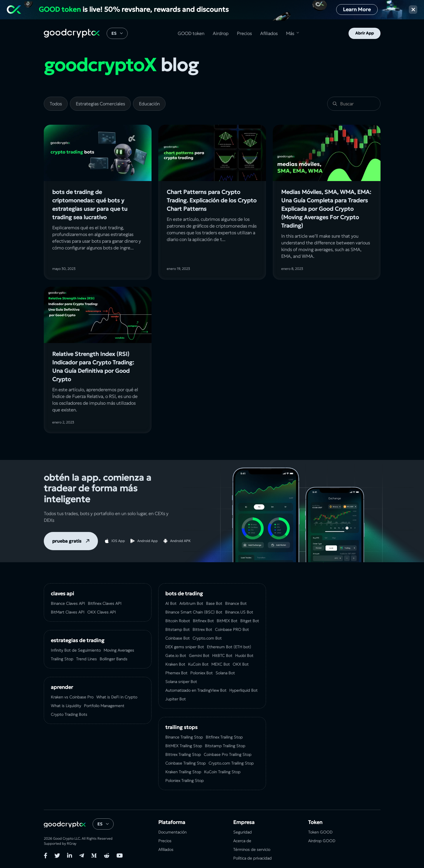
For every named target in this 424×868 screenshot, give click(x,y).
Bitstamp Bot (177, 629)
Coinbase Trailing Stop (185, 763)
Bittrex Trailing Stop (183, 754)
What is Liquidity (66, 706)
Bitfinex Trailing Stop (224, 737)
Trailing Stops (181, 727)
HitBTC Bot (222, 656)
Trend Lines (86, 659)
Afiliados (269, 33)
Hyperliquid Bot (243, 690)
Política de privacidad (252, 858)
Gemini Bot (199, 656)
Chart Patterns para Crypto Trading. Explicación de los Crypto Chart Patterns (212, 200)
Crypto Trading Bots (69, 714)
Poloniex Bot (201, 673)
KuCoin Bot (198, 664)
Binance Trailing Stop (184, 737)
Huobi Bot (244, 656)
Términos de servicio (252, 850)
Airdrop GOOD (322, 841)
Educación (149, 104)
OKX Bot (241, 664)
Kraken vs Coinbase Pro (72, 697)
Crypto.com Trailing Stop (231, 763)
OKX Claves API (102, 612)
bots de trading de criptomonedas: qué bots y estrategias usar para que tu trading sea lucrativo (90, 205)
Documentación (172, 832)
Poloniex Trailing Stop (185, 781)
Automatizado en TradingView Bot (196, 690)
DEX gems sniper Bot (185, 647)
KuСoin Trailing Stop (222, 772)
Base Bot (214, 603)
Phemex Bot (176, 673)
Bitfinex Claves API (105, 603)
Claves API (62, 593)
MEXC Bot (221, 664)
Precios (244, 33)
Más (290, 33)
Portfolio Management (104, 706)
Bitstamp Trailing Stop (225, 746)
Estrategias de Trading (78, 640)
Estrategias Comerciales (100, 104)
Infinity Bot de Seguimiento (76, 650)
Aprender (62, 687)
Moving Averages (119, 650)
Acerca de (242, 841)
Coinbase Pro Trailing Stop (228, 754)
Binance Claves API (68, 603)
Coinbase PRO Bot (232, 629)
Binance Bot (236, 603)
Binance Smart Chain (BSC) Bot (194, 612)
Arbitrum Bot (191, 603)
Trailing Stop (62, 659)
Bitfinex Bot (203, 621)
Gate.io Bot (176, 656)
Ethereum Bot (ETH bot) (229, 647)
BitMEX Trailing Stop (184, 746)
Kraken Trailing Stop (183, 772)
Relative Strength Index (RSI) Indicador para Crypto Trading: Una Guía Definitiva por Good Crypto (93, 367)
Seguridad (242, 832)
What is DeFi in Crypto (117, 697)
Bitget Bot (250, 621)
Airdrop (221, 33)
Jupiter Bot (176, 699)
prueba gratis (67, 541)
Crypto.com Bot (207, 638)
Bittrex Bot (202, 629)
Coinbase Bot (177, 638)
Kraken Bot (175, 664)
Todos (56, 104)
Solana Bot (225, 673)
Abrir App (365, 33)
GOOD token (191, 33)
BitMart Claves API (68, 612)
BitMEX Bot (227, 621)
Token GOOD (320, 832)
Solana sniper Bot (181, 682)
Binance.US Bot (239, 612)
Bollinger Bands (114, 659)
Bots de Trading (184, 593)
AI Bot (171, 603)
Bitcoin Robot (178, 621)
